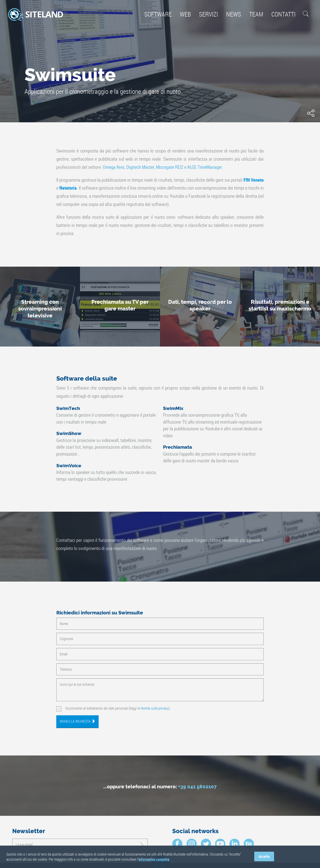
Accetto (264, 856)
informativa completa (154, 859)
